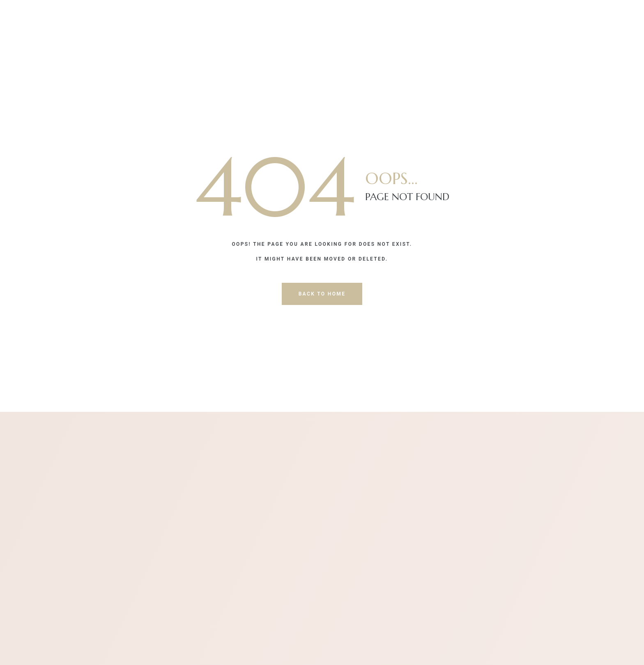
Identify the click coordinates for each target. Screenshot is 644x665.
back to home (322, 294)
